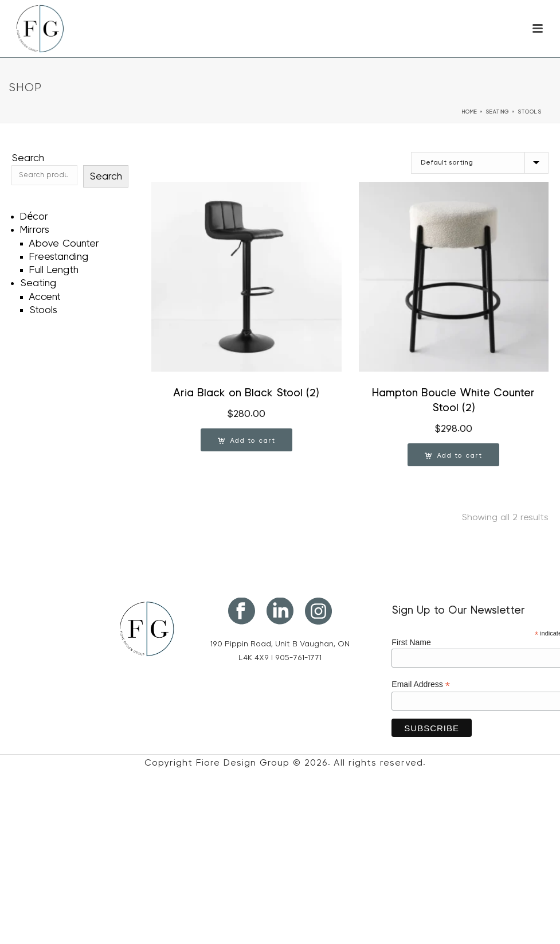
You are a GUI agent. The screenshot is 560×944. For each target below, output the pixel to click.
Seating (498, 112)
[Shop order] (480, 163)
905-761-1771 (298, 658)
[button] (246, 440)
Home (470, 112)
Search (28, 158)
